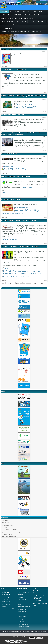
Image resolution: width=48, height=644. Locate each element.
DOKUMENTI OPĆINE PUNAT (9, 18)
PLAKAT (15, 57)
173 (38, 283)
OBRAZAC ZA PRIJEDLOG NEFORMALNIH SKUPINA (17, 277)
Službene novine (6, 522)
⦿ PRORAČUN (5, 15)
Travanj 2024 (5, 596)
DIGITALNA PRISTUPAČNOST (9, 25)
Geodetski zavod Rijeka (7, 531)
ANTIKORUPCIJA (22, 22)
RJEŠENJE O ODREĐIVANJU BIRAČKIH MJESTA (16, 170)
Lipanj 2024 (4, 593)
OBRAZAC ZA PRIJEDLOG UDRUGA (13, 270)
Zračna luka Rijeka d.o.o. (8, 534)
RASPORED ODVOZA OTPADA (10, 529)
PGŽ (3, 524)
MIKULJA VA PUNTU (7, 49)
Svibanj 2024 (5, 594)
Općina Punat (14, 3)
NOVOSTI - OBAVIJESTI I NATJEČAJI (20, 11)
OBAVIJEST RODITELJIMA (10, 240)
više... (14, 608)
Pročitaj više (44, 66)
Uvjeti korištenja (42, 631)
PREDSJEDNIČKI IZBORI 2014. (10, 154)
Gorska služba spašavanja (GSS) (9, 536)
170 (27, 283)
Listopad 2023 (5, 606)
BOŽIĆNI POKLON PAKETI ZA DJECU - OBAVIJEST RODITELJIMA (19, 221)
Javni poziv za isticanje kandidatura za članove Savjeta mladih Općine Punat (21, 246)
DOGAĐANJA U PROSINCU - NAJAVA (11, 199)
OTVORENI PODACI (17, 15)
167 (17, 283)
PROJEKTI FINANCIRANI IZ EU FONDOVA (30, 25)
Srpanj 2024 (5, 591)
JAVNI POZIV (7, 269)
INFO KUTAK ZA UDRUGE (8, 22)
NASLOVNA (4, 11)
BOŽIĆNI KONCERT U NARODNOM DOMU (15, 214)
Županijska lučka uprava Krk (8, 526)
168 (20, 283)
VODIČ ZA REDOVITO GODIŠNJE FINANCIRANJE (14, 69)
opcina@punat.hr (41, 597)
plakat (5, 192)
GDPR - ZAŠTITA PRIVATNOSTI (37, 22)
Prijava (35, 605)
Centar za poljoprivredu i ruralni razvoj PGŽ (12, 533)
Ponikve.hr (4, 527)
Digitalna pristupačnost (31, 631)
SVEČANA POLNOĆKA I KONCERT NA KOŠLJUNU (28, 212)
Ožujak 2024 (5, 598)
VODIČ (5, 88)
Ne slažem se (39, 638)
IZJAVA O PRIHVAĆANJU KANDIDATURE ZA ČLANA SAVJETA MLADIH (22, 272)
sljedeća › (23, 285)
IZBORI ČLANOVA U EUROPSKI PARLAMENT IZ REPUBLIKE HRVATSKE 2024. (22, 32)
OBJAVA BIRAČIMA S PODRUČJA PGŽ (13, 168)
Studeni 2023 (5, 605)
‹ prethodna (9, 283)
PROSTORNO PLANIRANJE (32, 15)
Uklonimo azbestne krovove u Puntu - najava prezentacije (16, 177)
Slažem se (32, 638)
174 (42, 283)
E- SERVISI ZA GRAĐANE (26, 18)
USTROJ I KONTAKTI (37, 11)
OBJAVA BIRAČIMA (8, 167)
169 (24, 283)
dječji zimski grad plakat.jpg (22, 207)
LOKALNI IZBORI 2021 (7, 28)
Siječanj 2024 (5, 601)
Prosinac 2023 (5, 603)
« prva (3, 283)
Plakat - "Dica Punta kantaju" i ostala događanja (27, 211)
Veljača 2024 (5, 600)
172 (35, 283)
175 (45, 283)
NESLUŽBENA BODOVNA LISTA (23, 105)
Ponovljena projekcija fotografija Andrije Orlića (13, 115)
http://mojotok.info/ (27, 188)
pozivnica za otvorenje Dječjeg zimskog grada (26, 209)
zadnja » (28, 285)
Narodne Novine (6, 520)
